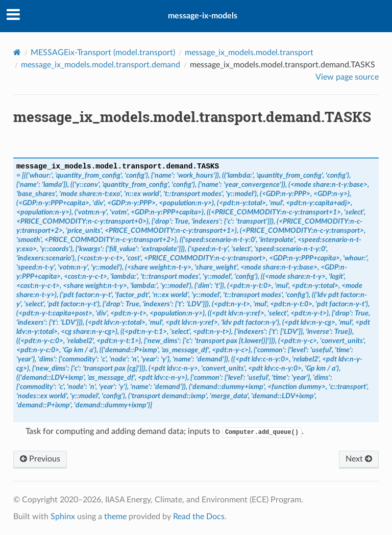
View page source (347, 77)
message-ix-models (203, 16)
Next (359, 459)
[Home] (17, 52)
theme (115, 517)
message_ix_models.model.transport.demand (101, 65)
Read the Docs (199, 517)
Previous (40, 459)
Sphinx (63, 517)
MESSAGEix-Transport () (103, 53)
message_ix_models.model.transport (249, 53)
